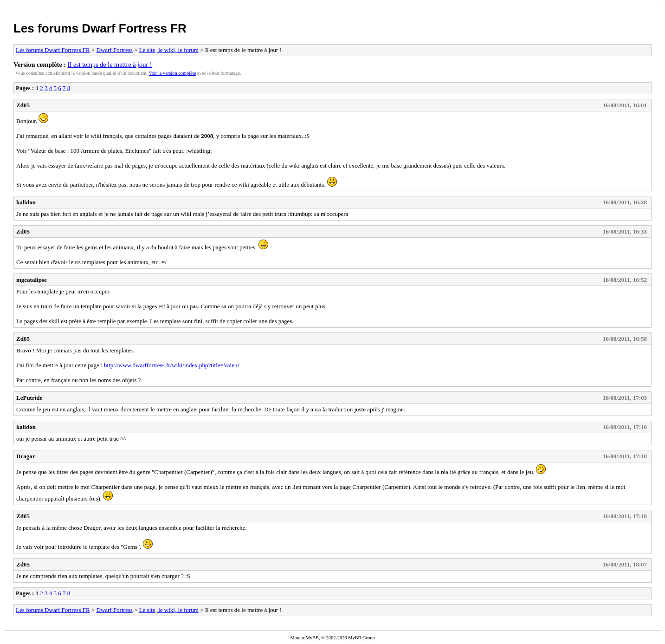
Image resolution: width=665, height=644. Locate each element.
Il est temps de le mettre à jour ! (110, 65)
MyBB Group (361, 638)
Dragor (26, 456)
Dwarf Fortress (114, 50)
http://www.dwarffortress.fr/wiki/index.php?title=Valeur (172, 365)
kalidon (26, 202)
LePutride (29, 398)
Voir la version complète (173, 73)
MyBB (312, 638)
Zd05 (23, 105)
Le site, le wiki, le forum (169, 50)
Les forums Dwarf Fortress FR (100, 28)
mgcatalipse (32, 280)
